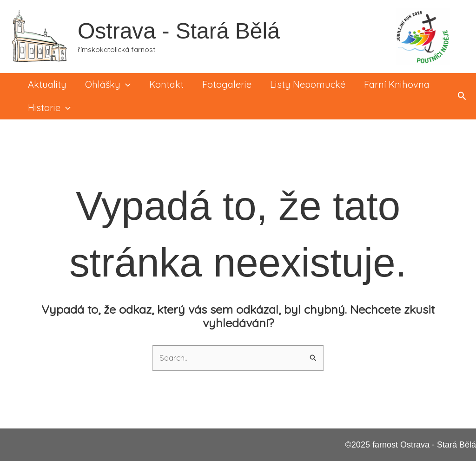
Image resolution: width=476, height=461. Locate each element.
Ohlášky (108, 85)
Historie (49, 108)
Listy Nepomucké (308, 84)
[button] (462, 96)
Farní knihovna (397, 84)
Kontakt (166, 84)
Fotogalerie (227, 84)
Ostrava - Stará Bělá (179, 31)
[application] (126, 85)
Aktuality (47, 84)
